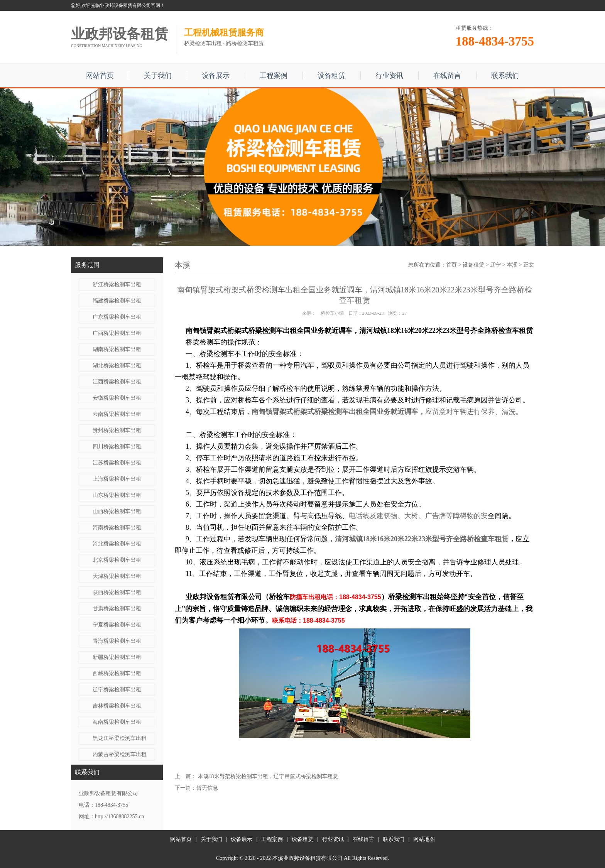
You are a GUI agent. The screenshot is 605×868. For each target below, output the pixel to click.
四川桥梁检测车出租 (117, 447)
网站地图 (424, 839)
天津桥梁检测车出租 (117, 576)
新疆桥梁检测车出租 (117, 657)
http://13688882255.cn (119, 816)
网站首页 (100, 76)
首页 (451, 265)
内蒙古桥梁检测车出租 (120, 754)
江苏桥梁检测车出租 (117, 463)
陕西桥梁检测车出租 (117, 592)
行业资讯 (389, 76)
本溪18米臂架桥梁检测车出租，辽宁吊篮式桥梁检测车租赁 (268, 776)
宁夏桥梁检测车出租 (117, 625)
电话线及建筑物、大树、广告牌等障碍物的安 (418, 516)
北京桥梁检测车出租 (117, 560)
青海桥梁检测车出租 (117, 641)
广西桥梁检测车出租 (117, 333)
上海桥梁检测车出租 (117, 479)
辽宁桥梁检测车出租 (117, 690)
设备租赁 (331, 76)
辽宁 (495, 265)
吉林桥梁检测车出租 (117, 706)
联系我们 (505, 76)
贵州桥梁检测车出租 (117, 430)
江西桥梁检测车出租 (117, 382)
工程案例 (274, 76)
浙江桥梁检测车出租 (117, 285)
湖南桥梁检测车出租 (117, 349)
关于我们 (158, 76)
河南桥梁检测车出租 (117, 528)
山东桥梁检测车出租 (117, 495)
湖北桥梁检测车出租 (117, 366)
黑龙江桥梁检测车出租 (120, 738)
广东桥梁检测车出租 (117, 317)
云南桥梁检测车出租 (117, 414)
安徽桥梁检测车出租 (117, 398)
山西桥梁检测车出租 (117, 511)
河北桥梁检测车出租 (117, 544)
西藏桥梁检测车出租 (117, 673)
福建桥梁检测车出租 (117, 301)
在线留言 (447, 76)
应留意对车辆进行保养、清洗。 (474, 412)
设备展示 (216, 76)
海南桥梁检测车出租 (117, 722)
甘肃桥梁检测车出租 (117, 609)
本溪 (512, 265)
